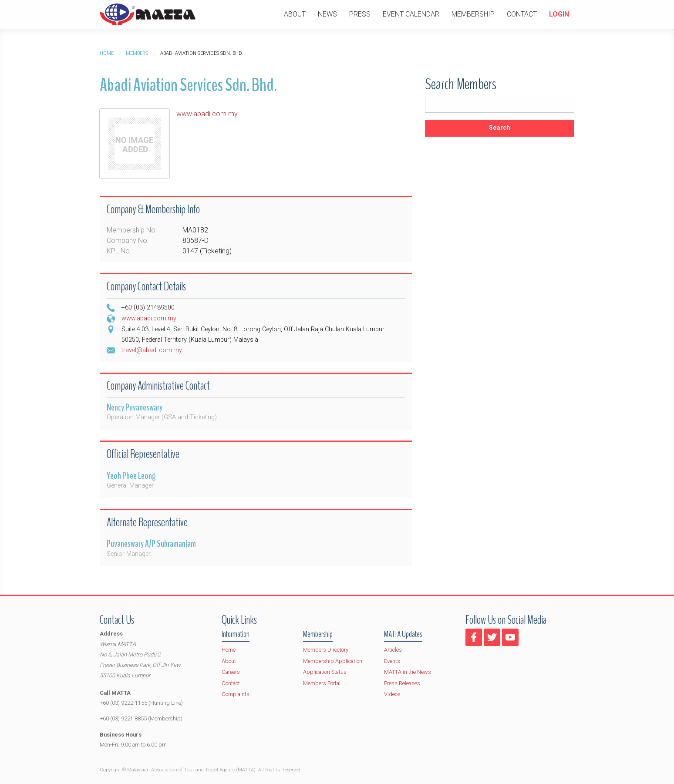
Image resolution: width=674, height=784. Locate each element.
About (295, 14)
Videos (392, 694)
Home (107, 53)
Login (559, 14)
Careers (231, 672)
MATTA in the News (408, 672)
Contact (522, 14)
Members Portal (322, 683)
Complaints (236, 694)
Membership (473, 14)
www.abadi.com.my (207, 114)
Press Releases (402, 683)
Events (392, 661)
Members (137, 53)
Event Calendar (411, 14)
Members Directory (326, 650)
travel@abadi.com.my (152, 350)
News (327, 14)
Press (360, 14)
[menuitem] (295, 14)
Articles (393, 650)
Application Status (325, 672)
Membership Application (333, 661)
